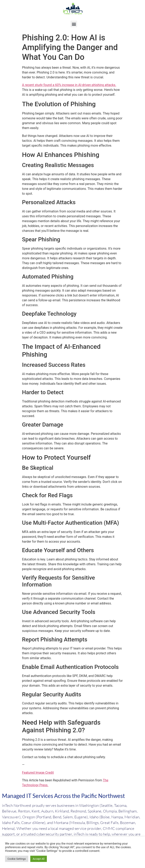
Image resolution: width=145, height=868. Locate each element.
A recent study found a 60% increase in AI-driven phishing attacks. (69, 85)
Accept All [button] (39, 859)
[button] (74, 24)
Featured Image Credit (38, 773)
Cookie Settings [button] (17, 859)
